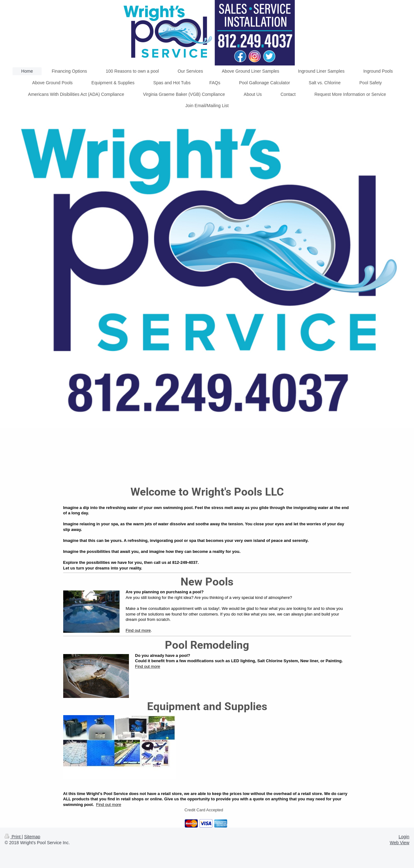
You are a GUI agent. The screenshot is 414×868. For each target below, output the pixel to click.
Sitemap (32, 837)
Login (404, 837)
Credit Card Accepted (204, 810)
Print (13, 837)
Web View (399, 843)
